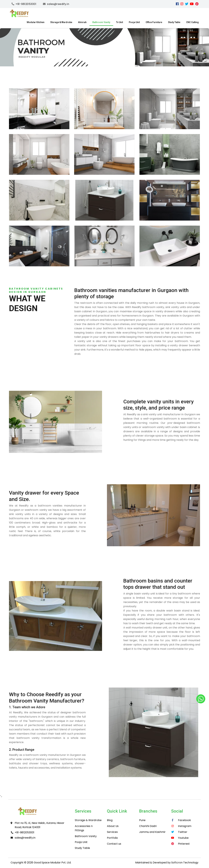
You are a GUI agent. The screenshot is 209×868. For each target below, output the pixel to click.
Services (112, 832)
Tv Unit (120, 22)
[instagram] (182, 4)
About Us (113, 826)
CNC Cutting (192, 22)
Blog (110, 820)
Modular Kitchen (36, 22)
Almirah (82, 22)
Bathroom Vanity (101, 22)
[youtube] (192, 4)
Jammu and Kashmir (152, 832)
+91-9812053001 (24, 832)
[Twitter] (187, 4)
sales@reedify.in (25, 838)
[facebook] (177, 4)
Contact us (114, 844)
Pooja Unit (134, 22)
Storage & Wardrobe (61, 22)
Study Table (174, 22)
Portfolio (112, 838)
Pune (142, 820)
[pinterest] (197, 4)
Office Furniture (154, 22)
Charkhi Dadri (148, 826)
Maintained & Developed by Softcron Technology (167, 863)
